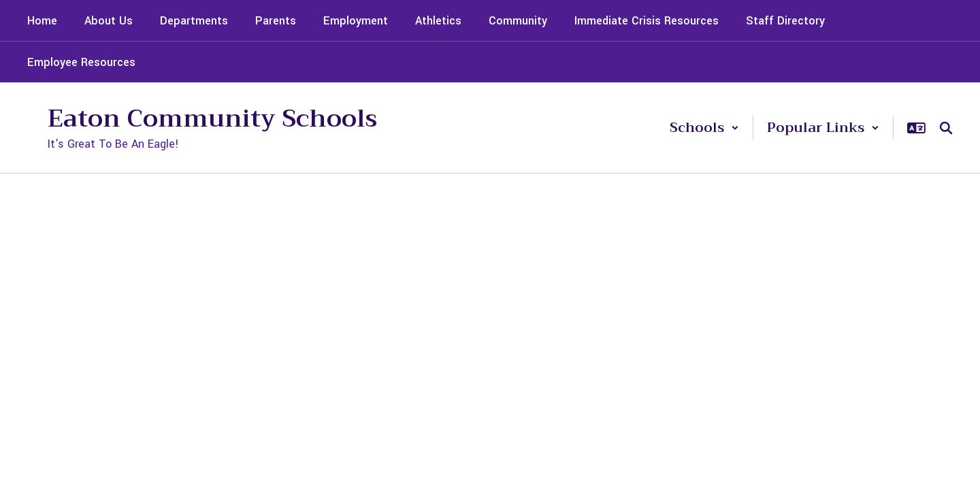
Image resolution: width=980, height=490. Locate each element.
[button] (704, 128)
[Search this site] (946, 128)
